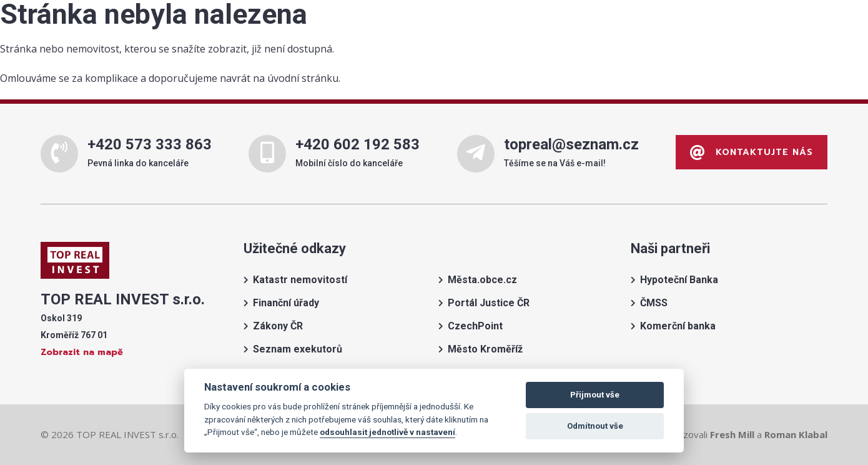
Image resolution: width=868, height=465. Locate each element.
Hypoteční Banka (679, 280)
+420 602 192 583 (358, 144)
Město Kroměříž (485, 349)
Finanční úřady (286, 303)
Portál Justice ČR (489, 303)
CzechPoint (475, 326)
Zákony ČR (278, 326)
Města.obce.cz (482, 280)
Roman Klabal (796, 434)
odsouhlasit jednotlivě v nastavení (387, 432)
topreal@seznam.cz (571, 144)
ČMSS (654, 303)
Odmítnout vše (595, 426)
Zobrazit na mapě (82, 352)
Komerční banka (678, 326)
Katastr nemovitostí (300, 280)
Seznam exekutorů (298, 349)
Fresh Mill (732, 434)
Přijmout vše (595, 395)
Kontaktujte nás (752, 152)
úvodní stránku (303, 78)
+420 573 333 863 (150, 144)
